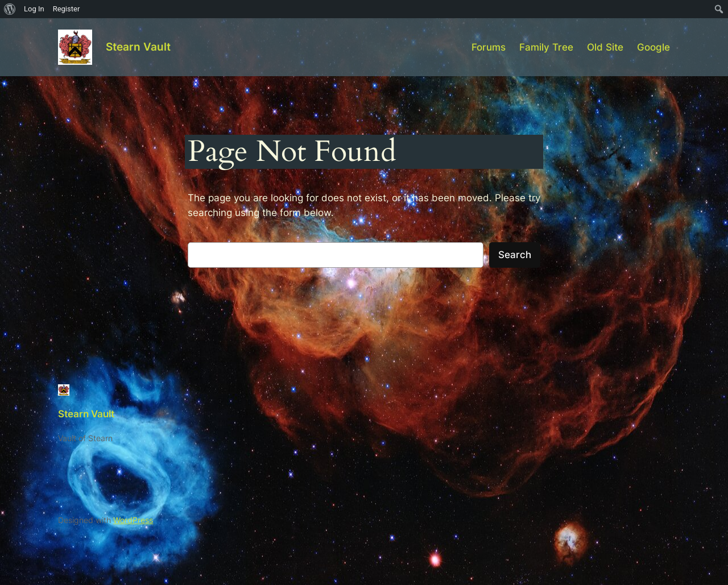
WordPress (133, 520)
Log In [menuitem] (34, 9)
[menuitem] (10, 9)
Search (515, 255)
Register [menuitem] (67, 9)
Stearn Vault (138, 47)
